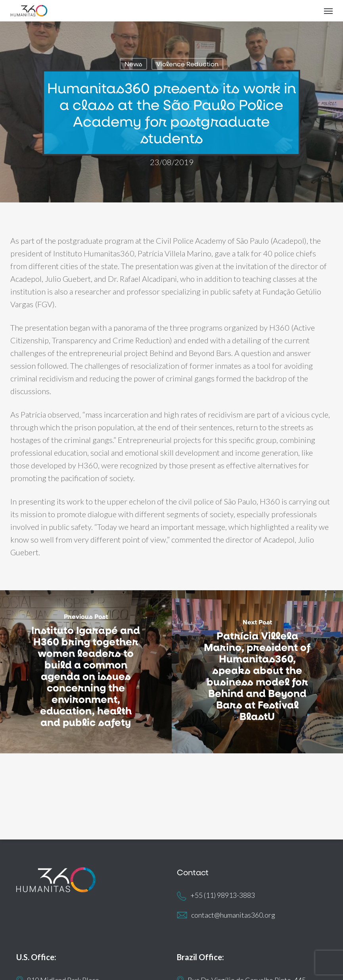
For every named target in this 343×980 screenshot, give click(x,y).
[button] (328, 11)
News (133, 64)
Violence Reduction (187, 64)
